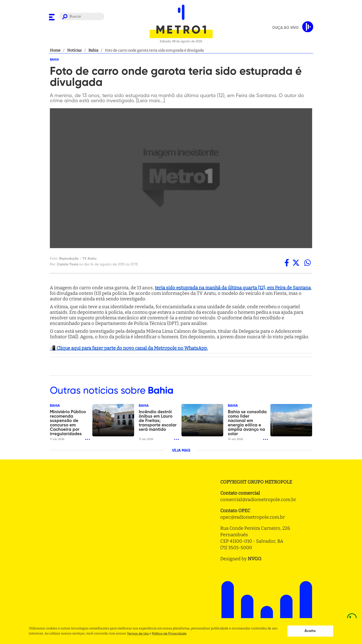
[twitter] (296, 263)
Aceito (310, 631)
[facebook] (287, 263)
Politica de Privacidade (169, 634)
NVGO (255, 559)
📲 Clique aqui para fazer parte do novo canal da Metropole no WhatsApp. (129, 348)
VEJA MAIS (181, 451)
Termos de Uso (138, 634)
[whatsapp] (308, 263)
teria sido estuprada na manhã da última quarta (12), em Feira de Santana (233, 288)
